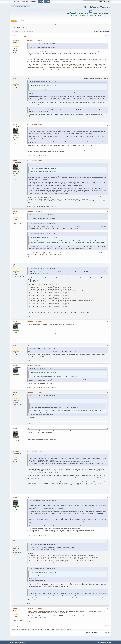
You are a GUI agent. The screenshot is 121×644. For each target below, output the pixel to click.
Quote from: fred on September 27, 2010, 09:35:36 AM (42, 455)
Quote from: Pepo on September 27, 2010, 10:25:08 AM (43, 268)
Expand (36, 281)
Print (108, 36)
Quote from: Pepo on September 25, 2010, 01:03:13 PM (43, 215)
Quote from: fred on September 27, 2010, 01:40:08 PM (42, 544)
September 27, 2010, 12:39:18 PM (34, 365)
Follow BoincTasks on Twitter (82, 13)
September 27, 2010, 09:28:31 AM (34, 125)
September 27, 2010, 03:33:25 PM (34, 541)
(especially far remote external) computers (74, 114)
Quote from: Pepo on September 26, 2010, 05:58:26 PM (43, 223)
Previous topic (98, 31)
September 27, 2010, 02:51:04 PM (34, 452)
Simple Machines (21, 642)
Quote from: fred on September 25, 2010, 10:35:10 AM (42, 44)
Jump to (88, 633)
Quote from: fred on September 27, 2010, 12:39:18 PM (42, 396)
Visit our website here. (104, 13)
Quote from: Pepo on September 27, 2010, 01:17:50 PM (43, 568)
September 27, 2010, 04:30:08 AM (34, 41)
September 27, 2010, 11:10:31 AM (34, 265)
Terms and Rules (103, 642)
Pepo (16, 78)
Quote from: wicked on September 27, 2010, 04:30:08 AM (43, 82)
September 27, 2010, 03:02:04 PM (34, 497)
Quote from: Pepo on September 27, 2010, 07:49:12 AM (43, 128)
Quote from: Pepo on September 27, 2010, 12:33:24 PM (43, 369)
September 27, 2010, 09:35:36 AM (34, 161)
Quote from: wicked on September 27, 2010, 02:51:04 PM (43, 500)
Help (98, 642)
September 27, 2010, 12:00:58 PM (34, 321)
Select (32, 281)
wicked (16, 41)
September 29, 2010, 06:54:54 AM (34, 608)
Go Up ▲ (109, 642)
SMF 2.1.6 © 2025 (14, 642)
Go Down (14, 36)
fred (62, 24)
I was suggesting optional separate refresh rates (50, 114)
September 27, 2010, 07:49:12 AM (34, 78)
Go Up (13, 626)
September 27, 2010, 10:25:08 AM (34, 211)
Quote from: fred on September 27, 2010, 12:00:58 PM (42, 348)
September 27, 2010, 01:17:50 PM (34, 392)
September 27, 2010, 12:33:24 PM (34, 345)
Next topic (106, 31)
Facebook (95, 13)
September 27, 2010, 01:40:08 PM (34, 428)
